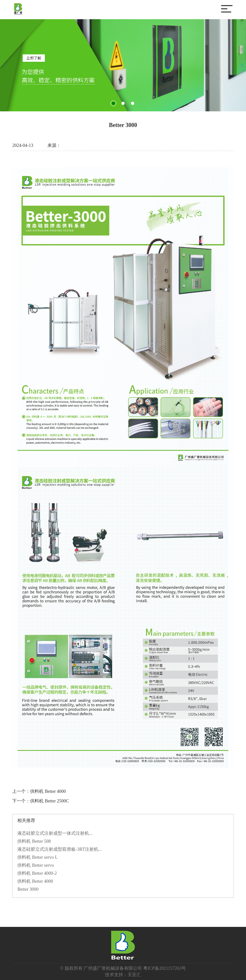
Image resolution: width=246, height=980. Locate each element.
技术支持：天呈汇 (123, 975)
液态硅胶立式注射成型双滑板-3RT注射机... (59, 849)
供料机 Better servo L (37, 857)
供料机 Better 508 (34, 841)
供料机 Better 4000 (48, 791)
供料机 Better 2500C (49, 801)
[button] (113, 103)
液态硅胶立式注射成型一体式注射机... (55, 833)
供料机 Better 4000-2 (37, 873)
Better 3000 (28, 889)
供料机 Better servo (36, 865)
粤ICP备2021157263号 (164, 968)
